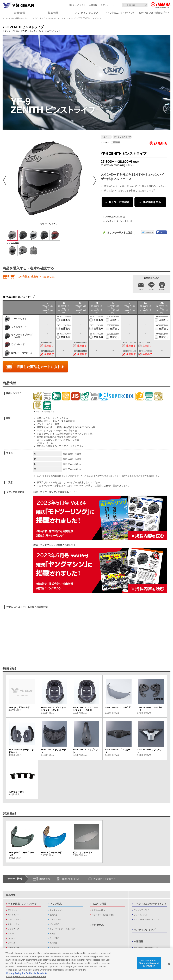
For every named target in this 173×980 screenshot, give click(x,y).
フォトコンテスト (141, 915)
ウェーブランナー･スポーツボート (64, 929)
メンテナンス (14, 929)
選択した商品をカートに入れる (40, 367)
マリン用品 (56, 904)
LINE (151, 289)
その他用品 (98, 925)
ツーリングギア (14, 919)
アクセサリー (14, 910)
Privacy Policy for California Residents (27, 973)
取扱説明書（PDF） (72, 879)
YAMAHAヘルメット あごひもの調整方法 (27, 607)
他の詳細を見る (152, 202)
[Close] (169, 964)
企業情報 (139, 941)
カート (115, 5)
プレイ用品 (54, 924)
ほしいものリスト (77, 5)
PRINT (162, 289)
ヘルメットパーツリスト (117, 221)
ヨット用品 (54, 948)
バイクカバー (14, 915)
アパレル (12, 943)
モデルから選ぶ (98, 910)
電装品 (52, 933)
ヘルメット (52, 18)
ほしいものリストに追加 (120, 233)
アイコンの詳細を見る (45, 411)
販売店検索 (44, 879)
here (43, 963)
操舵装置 (53, 943)
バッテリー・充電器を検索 (103, 915)
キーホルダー (14, 948)
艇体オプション (56, 910)
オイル (11, 933)
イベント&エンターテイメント (150, 904)
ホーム (5, 18)
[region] (86, 964)
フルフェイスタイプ (68, 18)
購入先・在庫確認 (119, 202)
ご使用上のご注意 (113, 217)
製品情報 (11, 895)
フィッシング (55, 919)
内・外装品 (54, 938)
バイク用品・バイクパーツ (21, 18)
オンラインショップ (145, 930)
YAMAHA (116, 142)
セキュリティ (14, 924)
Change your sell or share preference (26, 976)
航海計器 (53, 915)
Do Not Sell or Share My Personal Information (149, 963)
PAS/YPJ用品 (99, 904)
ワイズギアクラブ (141, 910)
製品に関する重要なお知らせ (146, 948)
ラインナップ (40, 18)
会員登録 (93, 5)
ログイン (105, 5)
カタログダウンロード (104, 879)
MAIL (141, 289)
